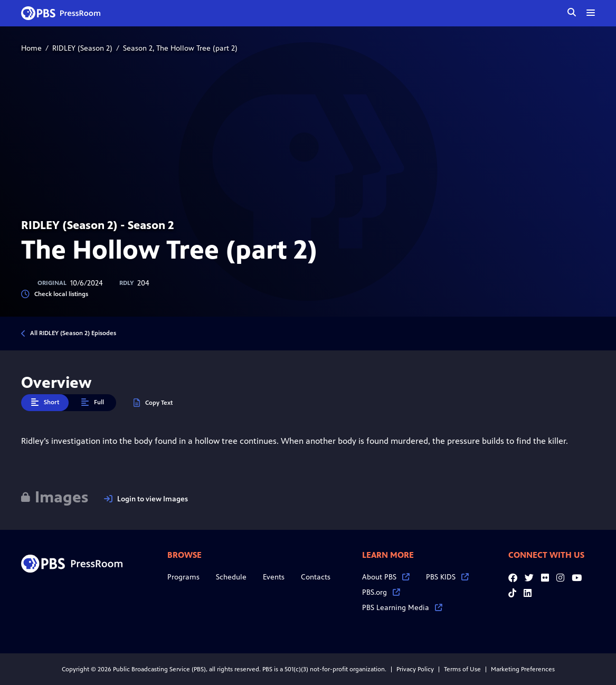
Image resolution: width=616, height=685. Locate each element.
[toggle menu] (591, 13)
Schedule (231, 577)
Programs (183, 577)
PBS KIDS (447, 577)
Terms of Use (462, 669)
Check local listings (55, 294)
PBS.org (381, 592)
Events (274, 577)
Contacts (316, 577)
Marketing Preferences (523, 669)
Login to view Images (146, 499)
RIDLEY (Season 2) (82, 48)
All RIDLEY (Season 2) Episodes (73, 333)
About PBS (386, 577)
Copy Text (153, 403)
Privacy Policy (415, 669)
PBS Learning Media (402, 608)
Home (31, 48)
